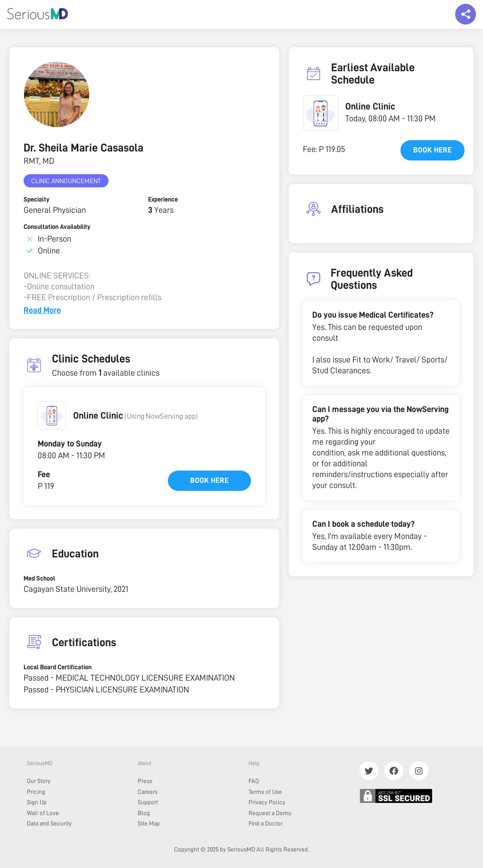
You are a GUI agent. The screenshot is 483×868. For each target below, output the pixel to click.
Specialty (37, 199)
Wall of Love (43, 813)
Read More (42, 310)
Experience (163, 199)
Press (145, 781)
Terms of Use (265, 792)
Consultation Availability (57, 227)
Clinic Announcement (66, 181)
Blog (144, 813)
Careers (148, 792)
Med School (39, 578)
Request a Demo (270, 813)
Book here (209, 480)
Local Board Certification (58, 667)
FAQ (254, 781)
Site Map (149, 823)
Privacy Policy (267, 802)
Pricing (36, 792)
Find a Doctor (266, 823)
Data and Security (49, 823)
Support (148, 802)
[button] (52, 415)
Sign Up (37, 802)
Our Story (39, 781)
